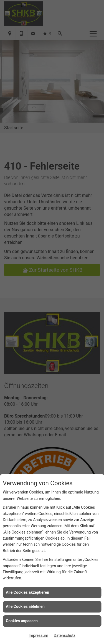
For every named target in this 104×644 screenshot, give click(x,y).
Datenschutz (65, 635)
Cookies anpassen (22, 621)
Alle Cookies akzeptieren (27, 592)
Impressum (38, 635)
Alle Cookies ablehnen (25, 606)
